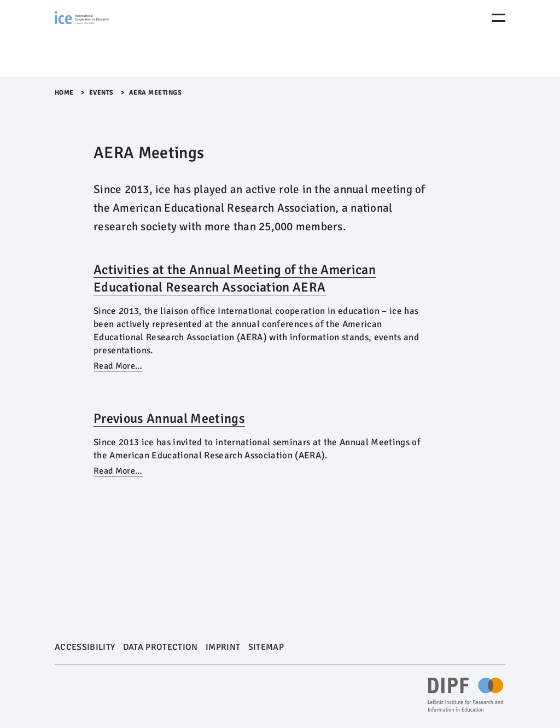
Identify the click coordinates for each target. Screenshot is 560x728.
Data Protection (161, 647)
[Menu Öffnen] (498, 18)
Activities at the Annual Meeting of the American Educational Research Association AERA (235, 278)
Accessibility (85, 647)
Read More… (118, 366)
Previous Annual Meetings (169, 418)
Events (103, 93)
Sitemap (266, 647)
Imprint (223, 647)
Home (64, 93)
